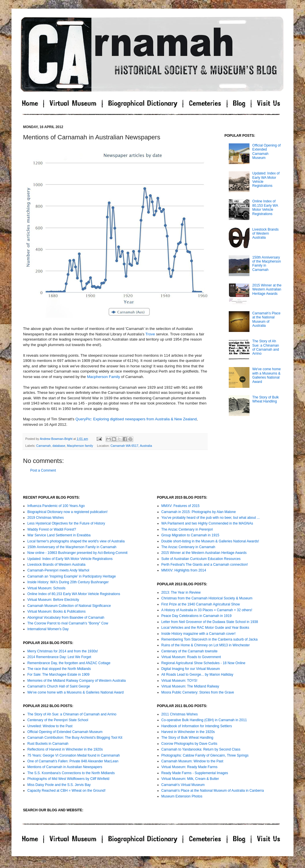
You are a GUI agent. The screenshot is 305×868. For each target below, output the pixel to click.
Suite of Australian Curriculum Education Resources (201, 559)
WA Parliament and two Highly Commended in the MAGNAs (207, 523)
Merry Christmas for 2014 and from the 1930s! (63, 651)
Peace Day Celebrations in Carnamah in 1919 (197, 616)
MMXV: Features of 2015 (181, 506)
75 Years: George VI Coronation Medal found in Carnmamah (74, 755)
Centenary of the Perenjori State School (58, 720)
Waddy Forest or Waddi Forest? (52, 529)
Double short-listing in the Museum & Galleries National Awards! (210, 541)
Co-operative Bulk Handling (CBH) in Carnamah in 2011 (204, 720)
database (59, 446)
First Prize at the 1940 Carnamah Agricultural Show (201, 604)
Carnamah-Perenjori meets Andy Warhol (58, 570)
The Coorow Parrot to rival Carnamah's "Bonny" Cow (68, 623)
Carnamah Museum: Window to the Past (192, 761)
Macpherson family (80, 446)
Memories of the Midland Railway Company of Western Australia (77, 681)
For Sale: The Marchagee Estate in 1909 (58, 675)
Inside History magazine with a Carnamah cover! (199, 634)
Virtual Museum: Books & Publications (57, 611)
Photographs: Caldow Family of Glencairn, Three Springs (205, 755)
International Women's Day (48, 629)
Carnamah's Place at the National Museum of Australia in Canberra (213, 791)
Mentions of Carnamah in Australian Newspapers (65, 767)
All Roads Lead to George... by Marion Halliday (197, 675)
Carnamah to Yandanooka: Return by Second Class (201, 749)
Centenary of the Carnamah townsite (189, 651)
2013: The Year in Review (181, 592)
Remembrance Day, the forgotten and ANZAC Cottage (69, 663)
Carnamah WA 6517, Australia (131, 446)
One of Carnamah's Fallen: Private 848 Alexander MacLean (73, 761)
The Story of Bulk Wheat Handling (266, 399)
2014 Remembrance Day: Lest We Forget (59, 657)
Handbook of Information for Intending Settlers (197, 726)
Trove (150, 334)
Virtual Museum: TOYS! (179, 681)
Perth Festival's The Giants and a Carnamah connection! (205, 565)
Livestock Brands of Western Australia (265, 234)
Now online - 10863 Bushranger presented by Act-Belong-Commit (77, 553)
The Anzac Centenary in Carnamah (188, 547)
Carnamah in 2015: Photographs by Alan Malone (199, 512)
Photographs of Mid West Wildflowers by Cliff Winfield (68, 779)
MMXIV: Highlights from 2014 (184, 570)
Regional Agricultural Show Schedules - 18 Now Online (203, 663)
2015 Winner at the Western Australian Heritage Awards (267, 289)
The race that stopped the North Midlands (59, 669)
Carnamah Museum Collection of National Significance (69, 606)
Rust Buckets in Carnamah (48, 744)
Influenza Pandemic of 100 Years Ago (56, 506)
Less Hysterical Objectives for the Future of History (66, 523)
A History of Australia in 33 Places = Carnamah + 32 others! (207, 610)
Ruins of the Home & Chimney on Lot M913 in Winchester (206, 645)
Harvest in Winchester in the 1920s (188, 732)
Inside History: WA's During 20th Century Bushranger (68, 582)
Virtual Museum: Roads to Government (191, 657)
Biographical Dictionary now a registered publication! (67, 512)
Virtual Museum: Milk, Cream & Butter (190, 779)
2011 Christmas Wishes (180, 714)
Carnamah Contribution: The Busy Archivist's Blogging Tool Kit (75, 738)
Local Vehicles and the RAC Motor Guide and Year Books (205, 628)
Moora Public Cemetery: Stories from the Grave (198, 692)
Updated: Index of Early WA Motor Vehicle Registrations (70, 559)
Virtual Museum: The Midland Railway (190, 686)
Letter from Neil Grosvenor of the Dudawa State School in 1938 (210, 622)
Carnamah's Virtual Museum (183, 785)
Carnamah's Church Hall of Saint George (59, 686)
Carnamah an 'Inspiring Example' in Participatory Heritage (72, 576)
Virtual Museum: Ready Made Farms (189, 767)
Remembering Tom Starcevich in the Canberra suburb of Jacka (210, 639)
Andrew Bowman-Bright (56, 439)
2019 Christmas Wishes (46, 518)
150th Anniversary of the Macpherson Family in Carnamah (72, 547)
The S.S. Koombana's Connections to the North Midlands (71, 773)
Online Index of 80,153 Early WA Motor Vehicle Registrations (265, 207)
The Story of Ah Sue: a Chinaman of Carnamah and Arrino (266, 347)
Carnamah (43, 446)
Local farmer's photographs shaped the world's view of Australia (76, 541)
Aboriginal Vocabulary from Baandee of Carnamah (66, 618)
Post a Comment (43, 470)
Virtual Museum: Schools (46, 588)
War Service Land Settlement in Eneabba (59, 535)
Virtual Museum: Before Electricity (53, 600)
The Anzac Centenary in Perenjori (187, 529)
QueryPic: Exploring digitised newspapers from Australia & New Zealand (136, 419)
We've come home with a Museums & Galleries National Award (267, 375)
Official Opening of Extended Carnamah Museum (267, 152)
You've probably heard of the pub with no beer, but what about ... (211, 518)
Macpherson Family (103, 377)
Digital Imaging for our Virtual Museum (191, 669)
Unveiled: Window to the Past (50, 726)
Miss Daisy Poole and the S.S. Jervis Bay (59, 785)
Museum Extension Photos (182, 796)
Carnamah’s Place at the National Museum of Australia (266, 319)
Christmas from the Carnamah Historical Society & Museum (207, 598)
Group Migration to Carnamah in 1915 (190, 535)
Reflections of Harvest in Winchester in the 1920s (65, 749)
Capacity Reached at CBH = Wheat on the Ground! (66, 791)
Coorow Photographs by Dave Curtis (189, 744)
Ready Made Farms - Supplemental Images (195, 773)
